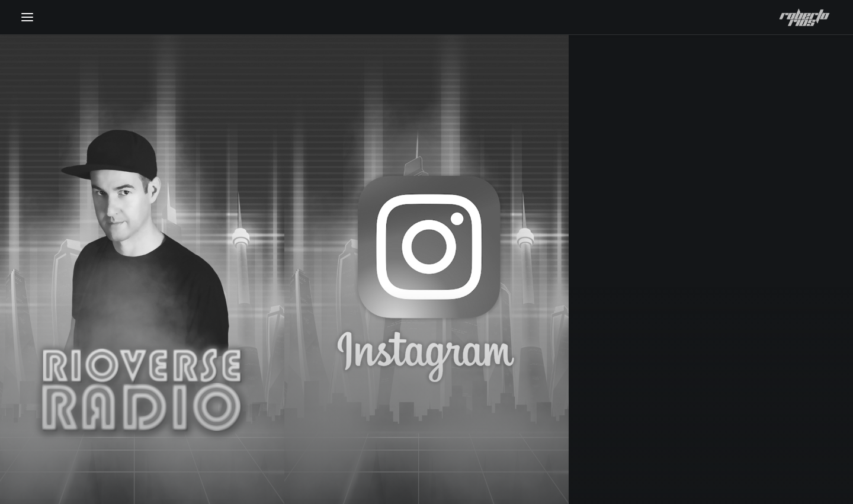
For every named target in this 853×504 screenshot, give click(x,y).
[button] (27, 17)
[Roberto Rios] (804, 17)
